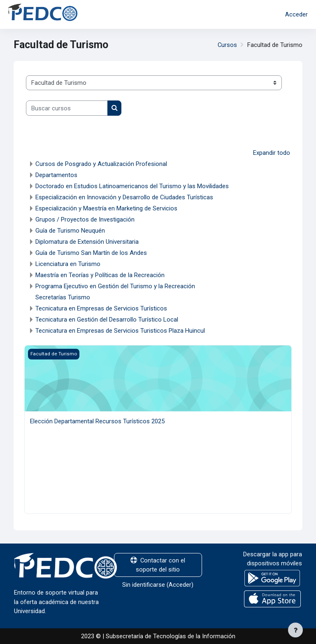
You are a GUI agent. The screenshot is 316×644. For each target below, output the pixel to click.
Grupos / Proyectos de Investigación (85, 219)
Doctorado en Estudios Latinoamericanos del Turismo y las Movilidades (132, 186)
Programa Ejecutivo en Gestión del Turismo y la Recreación (115, 286)
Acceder (296, 14)
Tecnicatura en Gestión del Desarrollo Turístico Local (107, 320)
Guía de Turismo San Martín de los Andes (91, 253)
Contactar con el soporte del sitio (158, 565)
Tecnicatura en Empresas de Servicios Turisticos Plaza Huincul (120, 331)
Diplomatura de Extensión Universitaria (87, 242)
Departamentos (56, 175)
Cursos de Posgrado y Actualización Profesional (101, 164)
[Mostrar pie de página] (295, 630)
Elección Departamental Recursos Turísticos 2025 (97, 421)
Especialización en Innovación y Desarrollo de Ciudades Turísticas (124, 197)
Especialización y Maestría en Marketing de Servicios (106, 208)
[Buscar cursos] (67, 108)
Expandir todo (272, 153)
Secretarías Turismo (63, 297)
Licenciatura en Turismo (68, 264)
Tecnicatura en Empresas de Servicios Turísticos (101, 308)
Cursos (227, 45)
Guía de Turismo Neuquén (70, 231)
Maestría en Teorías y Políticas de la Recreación (100, 275)
